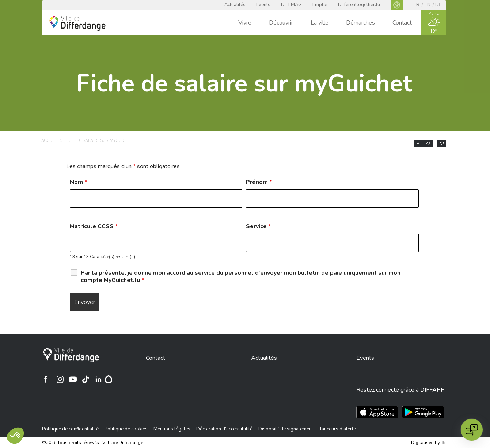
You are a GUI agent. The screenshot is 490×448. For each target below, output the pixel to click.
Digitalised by (429, 443)
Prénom (259, 182)
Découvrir (281, 23)
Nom (79, 182)
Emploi (320, 5)
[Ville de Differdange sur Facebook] (46, 379)
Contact (402, 23)
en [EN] (428, 5)
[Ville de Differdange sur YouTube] (73, 379)
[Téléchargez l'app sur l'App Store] (377, 412)
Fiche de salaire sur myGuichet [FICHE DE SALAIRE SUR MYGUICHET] (99, 141)
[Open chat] (472, 430)
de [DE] (438, 5)
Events (263, 5)
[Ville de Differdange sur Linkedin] (98, 379)
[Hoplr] (109, 379)
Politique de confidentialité (70, 429)
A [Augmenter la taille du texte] (428, 144)
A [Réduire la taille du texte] (419, 144)
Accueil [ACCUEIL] (50, 141)
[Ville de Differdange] (71, 355)
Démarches (360, 23)
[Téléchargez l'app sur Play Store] (423, 412)
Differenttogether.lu (359, 5)
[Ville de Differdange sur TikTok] (86, 379)
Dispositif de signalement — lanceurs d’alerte (307, 429)
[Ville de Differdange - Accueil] (77, 23)
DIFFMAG (291, 5)
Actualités (235, 5)
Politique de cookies (126, 429)
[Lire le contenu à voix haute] (442, 143)
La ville (320, 23)
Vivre (245, 23)
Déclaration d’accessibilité (224, 429)
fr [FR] (417, 5)
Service (259, 226)
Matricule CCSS (94, 226)
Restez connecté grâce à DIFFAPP (400, 390)
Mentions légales (172, 429)
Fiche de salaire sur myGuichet (244, 84)
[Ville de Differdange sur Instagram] (60, 379)
